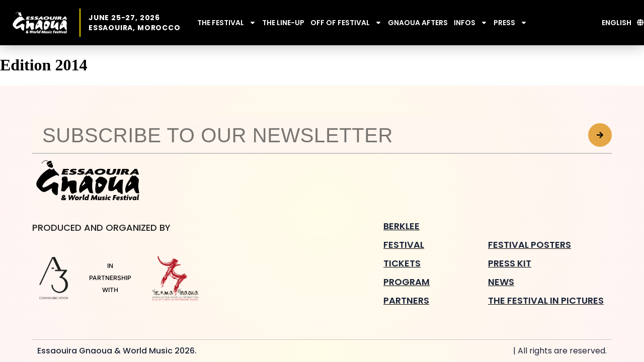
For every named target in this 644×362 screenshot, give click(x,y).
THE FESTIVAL (227, 23)
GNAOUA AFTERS (418, 23)
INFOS (471, 23)
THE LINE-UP (283, 23)
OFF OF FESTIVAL (346, 23)
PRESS (510, 23)
